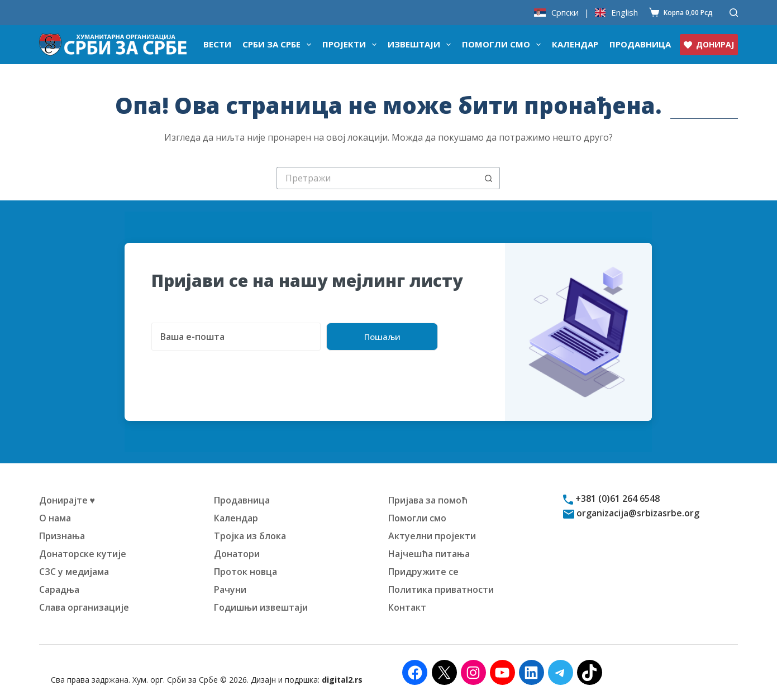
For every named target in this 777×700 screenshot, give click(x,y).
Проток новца (246, 572)
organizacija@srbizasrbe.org (637, 513)
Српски (565, 13)
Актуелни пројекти (432, 536)
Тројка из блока (250, 536)
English (625, 13)
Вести (217, 44)
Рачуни (230, 589)
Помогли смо (504, 45)
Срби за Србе (279, 45)
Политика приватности (441, 589)
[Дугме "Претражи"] (489, 178)
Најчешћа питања (429, 554)
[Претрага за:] (377, 178)
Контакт (407, 607)
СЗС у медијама (74, 572)
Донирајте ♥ (67, 500)
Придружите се (423, 572)
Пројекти (352, 45)
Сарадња (59, 589)
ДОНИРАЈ (709, 44)
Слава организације (84, 607)
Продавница (640, 44)
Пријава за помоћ (428, 500)
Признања (62, 536)
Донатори (237, 554)
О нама (55, 518)
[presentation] (236, 372)
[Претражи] (734, 13)
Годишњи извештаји (261, 607)
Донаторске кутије (83, 554)
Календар (575, 44)
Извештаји (421, 45)
